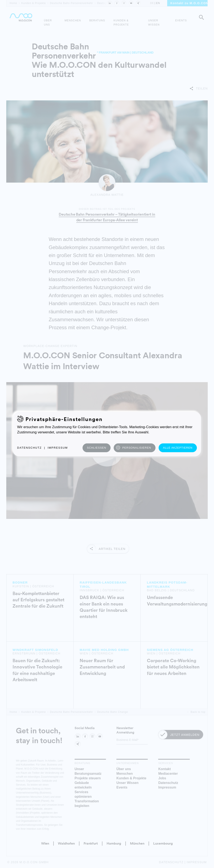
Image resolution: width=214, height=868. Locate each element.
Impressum (58, 448)
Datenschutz (29, 448)
